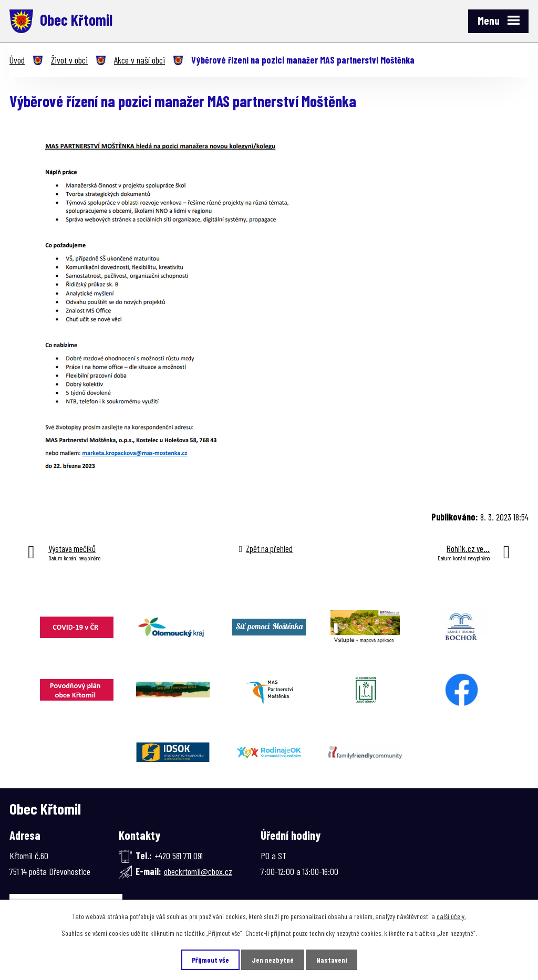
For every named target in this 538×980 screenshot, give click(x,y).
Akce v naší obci (139, 60)
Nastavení (332, 960)
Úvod (17, 60)
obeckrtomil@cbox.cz (198, 871)
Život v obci (69, 60)
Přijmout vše (210, 960)
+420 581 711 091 (179, 856)
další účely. (451, 916)
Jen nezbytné (273, 960)
